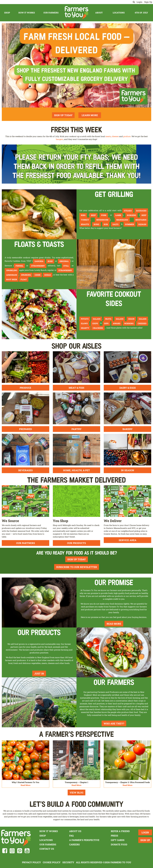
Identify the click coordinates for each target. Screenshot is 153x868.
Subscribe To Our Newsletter (77, 567)
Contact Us (47, 849)
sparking (26, 275)
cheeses (115, 136)
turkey (85, 220)
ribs (83, 215)
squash (142, 224)
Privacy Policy (31, 862)
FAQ (71, 836)
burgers (131, 215)
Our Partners (26, 543)
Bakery (128, 429)
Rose (50, 261)
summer (130, 224)
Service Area (128, 540)
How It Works (27, 13)
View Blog (76, 793)
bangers (60, 139)
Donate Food (119, 844)
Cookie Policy (52, 862)
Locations (119, 13)
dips (106, 323)
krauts (85, 224)
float (24, 279)
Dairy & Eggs (128, 388)
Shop (7, 13)
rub (106, 224)
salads (97, 319)
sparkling (12, 270)
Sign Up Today (63, 115)
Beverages (25, 470)
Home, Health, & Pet (76, 470)
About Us (75, 831)
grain (131, 319)
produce (127, 136)
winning (129, 323)
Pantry (76, 429)
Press (114, 836)
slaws (84, 323)
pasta (108, 319)
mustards (141, 220)
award (117, 323)
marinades (122, 220)
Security (68, 862)
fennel (19, 266)
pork (104, 215)
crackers (98, 328)
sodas (48, 275)
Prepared (26, 429)
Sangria (39, 261)
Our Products (76, 543)
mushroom (102, 220)
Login (139, 2)
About (99, 13)
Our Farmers (51, 13)
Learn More (90, 115)
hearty (85, 328)
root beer (12, 279)
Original (64, 261)
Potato (85, 319)
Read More (114, 624)
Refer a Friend (120, 831)
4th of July (141, 13)
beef (93, 215)
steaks (128, 211)
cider (38, 275)
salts (115, 224)
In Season (128, 470)
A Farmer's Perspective (84, 840)
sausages (141, 211)
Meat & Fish (76, 388)
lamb (118, 215)
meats (108, 136)
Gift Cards (118, 840)
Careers (74, 844)
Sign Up (148, 2)
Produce (25, 388)
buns (96, 224)
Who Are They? (114, 723)
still (66, 266)
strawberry (38, 266)
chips (95, 323)
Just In (39, 673)
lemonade (12, 275)
